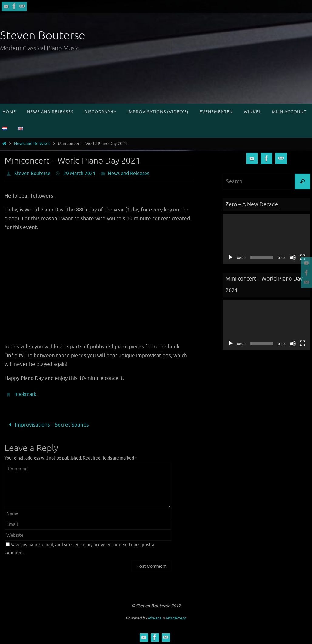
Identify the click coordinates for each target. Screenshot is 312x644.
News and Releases (32, 144)
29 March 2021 (79, 174)
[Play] (230, 257)
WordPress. (176, 618)
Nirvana (154, 618)
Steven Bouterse (43, 36)
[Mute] (293, 257)
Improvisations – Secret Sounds (48, 425)
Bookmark (25, 394)
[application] (267, 239)
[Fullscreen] (303, 344)
